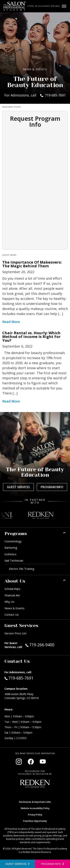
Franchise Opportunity (35, 821)
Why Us (9, 602)
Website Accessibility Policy (35, 808)
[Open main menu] (64, 6)
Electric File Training (22, 569)
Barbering (11, 548)
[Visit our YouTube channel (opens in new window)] (43, 762)
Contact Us (12, 614)
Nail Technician (14, 560)
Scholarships (12, 589)
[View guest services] (18, 864)
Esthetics (10, 554)
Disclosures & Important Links (35, 802)
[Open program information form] (53, 864)
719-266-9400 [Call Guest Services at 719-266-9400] (40, 645)
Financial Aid (12, 595)
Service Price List (15, 633)
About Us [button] (15, 581)
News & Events (14, 608)
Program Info (52, 487)
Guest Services (18, 487)
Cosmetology (13, 541)
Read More (11, 322)
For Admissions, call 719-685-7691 (35, 95)
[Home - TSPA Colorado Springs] (15, 6)
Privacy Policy (35, 815)
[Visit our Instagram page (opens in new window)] (19, 762)
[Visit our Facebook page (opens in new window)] (31, 762)
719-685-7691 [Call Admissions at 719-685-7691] (19, 678)
